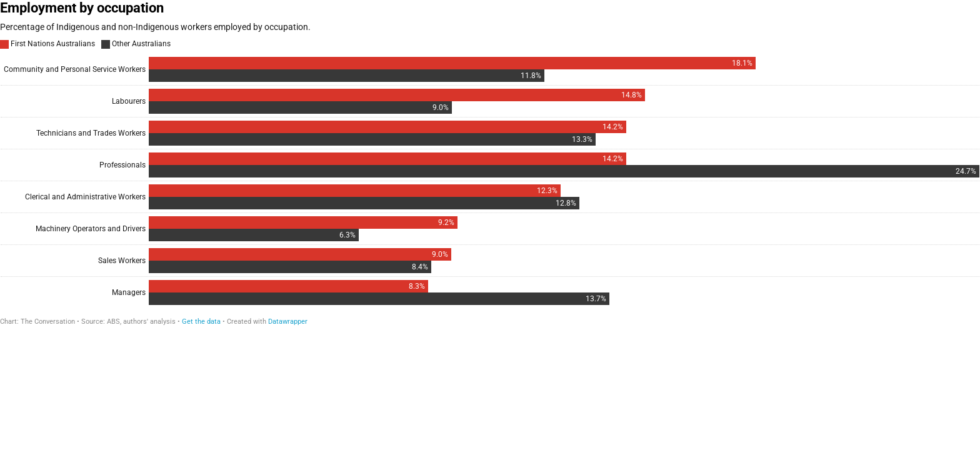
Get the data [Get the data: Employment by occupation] (201, 322)
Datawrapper (288, 322)
